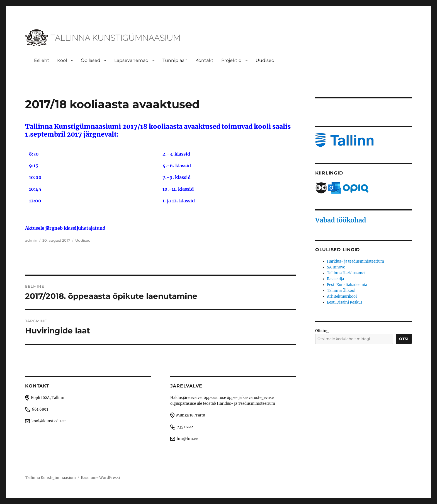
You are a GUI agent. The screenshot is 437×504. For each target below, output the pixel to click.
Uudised (265, 60)
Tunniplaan (175, 60)
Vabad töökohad (341, 220)
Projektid (231, 60)
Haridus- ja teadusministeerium (355, 261)
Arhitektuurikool (342, 296)
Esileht (42, 60)
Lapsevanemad (131, 60)
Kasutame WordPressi (100, 478)
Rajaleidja (335, 279)
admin (31, 240)
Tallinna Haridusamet (346, 273)
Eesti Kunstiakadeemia (347, 285)
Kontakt (204, 60)
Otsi (404, 339)
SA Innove (336, 267)
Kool (62, 60)
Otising (322, 331)
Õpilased (91, 60)
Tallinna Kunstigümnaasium (50, 478)
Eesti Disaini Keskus (345, 302)
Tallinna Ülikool (341, 291)
